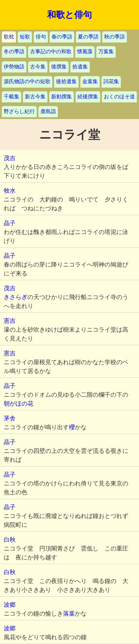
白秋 (10, 540)
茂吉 (10, 158)
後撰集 (59, 67)
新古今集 (35, 97)
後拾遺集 (66, 82)
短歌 (25, 37)
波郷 (10, 605)
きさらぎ (16, 297)
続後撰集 (88, 97)
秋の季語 (115, 37)
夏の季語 (88, 37)
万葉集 (106, 52)
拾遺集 (80, 67)
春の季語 (62, 37)
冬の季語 (14, 52)
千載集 (11, 97)
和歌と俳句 (69, 15)
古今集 (38, 67)
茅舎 (10, 418)
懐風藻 (85, 52)
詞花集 (111, 82)
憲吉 (10, 321)
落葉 (69, 614)
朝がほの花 (19, 404)
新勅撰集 (62, 97)
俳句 (41, 37)
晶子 (10, 223)
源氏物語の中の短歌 (27, 82)
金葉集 (90, 82)
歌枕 (9, 37)
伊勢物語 (14, 67)
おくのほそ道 (119, 97)
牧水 (10, 191)
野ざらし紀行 (19, 111)
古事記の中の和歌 (51, 52)
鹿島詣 (48, 111)
